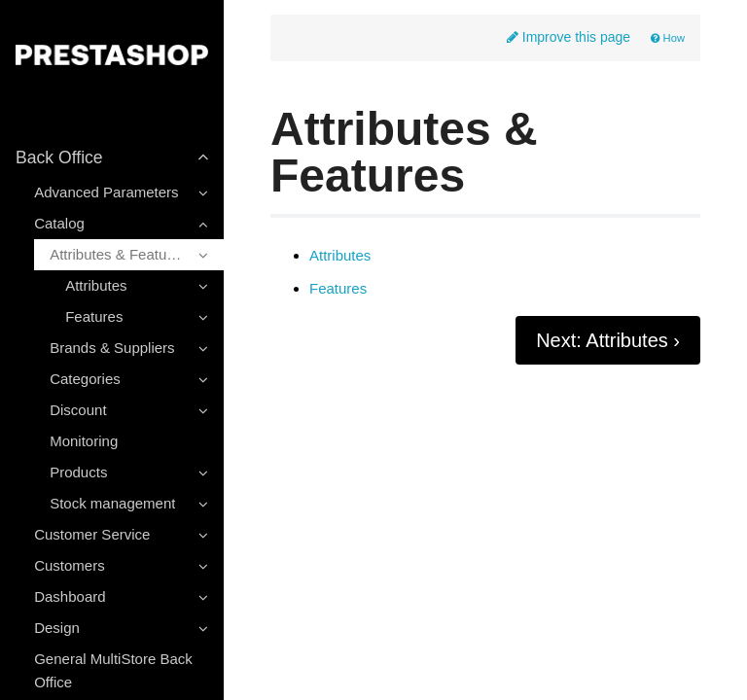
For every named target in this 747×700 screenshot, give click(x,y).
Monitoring (84, 441)
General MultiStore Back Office (113, 670)
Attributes (340, 256)
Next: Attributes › (608, 340)
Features (338, 289)
